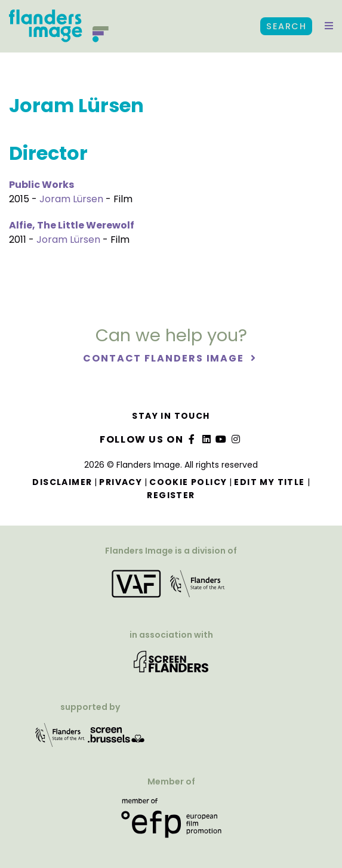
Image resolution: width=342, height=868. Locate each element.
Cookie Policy (188, 482)
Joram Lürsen (71, 199)
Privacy (121, 482)
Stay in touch (171, 416)
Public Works (41, 185)
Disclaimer (62, 482)
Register (171, 495)
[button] (329, 26)
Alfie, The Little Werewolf (72, 225)
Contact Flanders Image (165, 358)
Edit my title (269, 482)
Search (286, 26)
